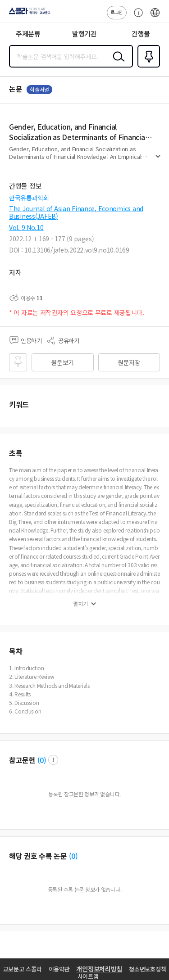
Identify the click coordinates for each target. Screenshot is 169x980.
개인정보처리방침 (99, 969)
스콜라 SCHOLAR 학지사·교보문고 (27, 14)
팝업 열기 (53, 760)
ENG (155, 17)
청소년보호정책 (147, 969)
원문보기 (62, 362)
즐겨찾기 (147, 67)
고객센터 (136, 17)
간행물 (141, 34)
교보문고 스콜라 (23, 969)
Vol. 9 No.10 (26, 227)
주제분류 (28, 34)
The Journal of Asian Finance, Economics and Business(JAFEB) (76, 212)
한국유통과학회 (29, 198)
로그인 (117, 12)
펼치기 (158, 160)
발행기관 (84, 34)
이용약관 (59, 969)
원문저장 (129, 362)
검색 (117, 63)
